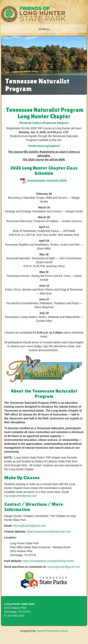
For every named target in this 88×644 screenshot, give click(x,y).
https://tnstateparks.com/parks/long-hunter (48, 561)
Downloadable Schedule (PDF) (44, 181)
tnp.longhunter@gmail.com (21, 496)
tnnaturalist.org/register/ (44, 146)
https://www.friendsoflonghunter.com (49, 532)
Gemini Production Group (52, 631)
